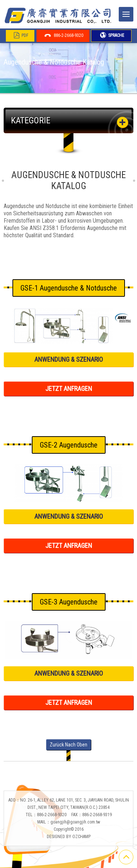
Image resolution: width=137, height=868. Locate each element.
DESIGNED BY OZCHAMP (69, 837)
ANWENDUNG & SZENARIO (69, 359)
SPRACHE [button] (112, 35)
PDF (21, 35)
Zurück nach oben (68, 745)
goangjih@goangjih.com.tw (75, 822)
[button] (122, 122)
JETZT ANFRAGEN (69, 389)
